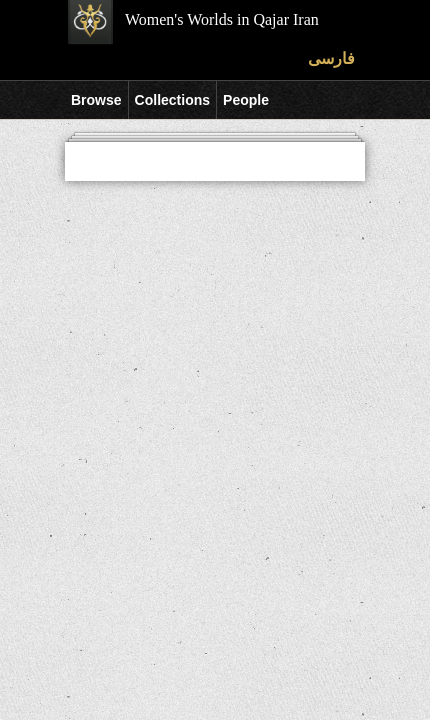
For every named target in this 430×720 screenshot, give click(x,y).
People (246, 100)
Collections (172, 100)
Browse (96, 100)
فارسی (331, 58)
